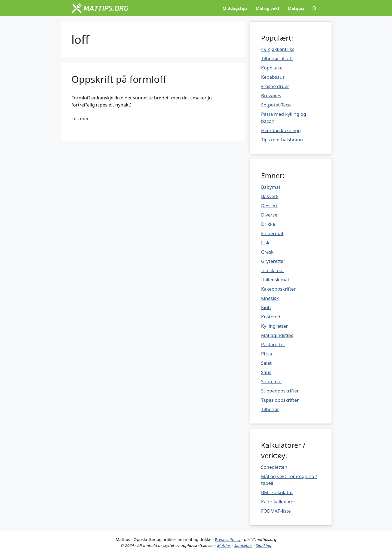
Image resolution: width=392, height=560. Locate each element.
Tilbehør (270, 409)
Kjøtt (266, 307)
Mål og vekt (268, 8)
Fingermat (272, 233)
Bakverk (270, 196)
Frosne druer (275, 86)
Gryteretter (273, 261)
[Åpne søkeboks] (315, 8)
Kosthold (271, 317)
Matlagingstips (277, 335)
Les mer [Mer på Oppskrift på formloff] (80, 119)
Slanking (264, 545)
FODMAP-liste (276, 511)
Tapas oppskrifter (280, 400)
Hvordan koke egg (281, 130)
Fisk (265, 243)
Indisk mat (272, 270)
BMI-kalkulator (277, 492)
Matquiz (296, 8)
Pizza (267, 354)
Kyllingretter (274, 326)
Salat (266, 363)
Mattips (224, 545)
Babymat (271, 187)
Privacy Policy (228, 539)
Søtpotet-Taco (276, 105)
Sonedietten (274, 467)
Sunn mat (272, 381)
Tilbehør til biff (277, 58)
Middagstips (235, 8)
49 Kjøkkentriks (278, 49)
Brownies (271, 95)
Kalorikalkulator (278, 502)
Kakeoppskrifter (278, 289)
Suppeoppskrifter (280, 391)
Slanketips (243, 545)
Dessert (269, 206)
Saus (266, 372)
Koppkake (272, 68)
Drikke (268, 224)
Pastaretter (273, 344)
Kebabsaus (273, 77)
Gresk (267, 252)
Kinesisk (270, 298)
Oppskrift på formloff (119, 79)
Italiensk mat (275, 280)
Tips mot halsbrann (282, 140)
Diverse (269, 215)
